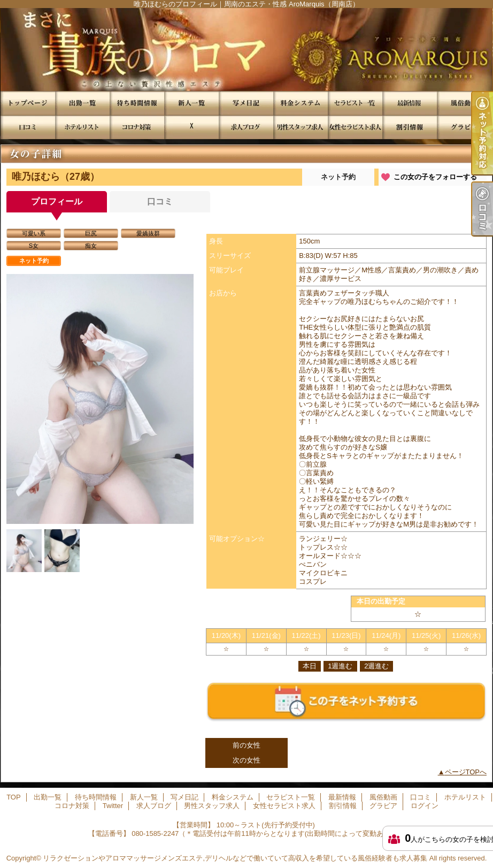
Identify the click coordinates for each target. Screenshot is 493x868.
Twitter (191, 127)
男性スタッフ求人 (301, 127)
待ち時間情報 (137, 103)
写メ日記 (246, 103)
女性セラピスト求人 (355, 127)
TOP (28, 103)
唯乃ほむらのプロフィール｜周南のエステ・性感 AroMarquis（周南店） (247, 50)
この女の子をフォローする (435, 177)
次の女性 (247, 760)
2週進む (376, 666)
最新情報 (410, 103)
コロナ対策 (137, 127)
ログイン (425, 806)
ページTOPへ (466, 772)
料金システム (301, 103)
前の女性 (247, 745)
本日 (310, 666)
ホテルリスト (82, 127)
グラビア (464, 127)
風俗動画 (464, 103)
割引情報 (410, 127)
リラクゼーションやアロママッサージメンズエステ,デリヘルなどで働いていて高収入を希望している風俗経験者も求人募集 (235, 858)
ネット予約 (338, 177)
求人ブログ (246, 127)
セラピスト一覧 (355, 103)
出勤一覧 (82, 103)
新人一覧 (191, 103)
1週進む (340, 666)
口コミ (28, 127)
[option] (100, 401)
